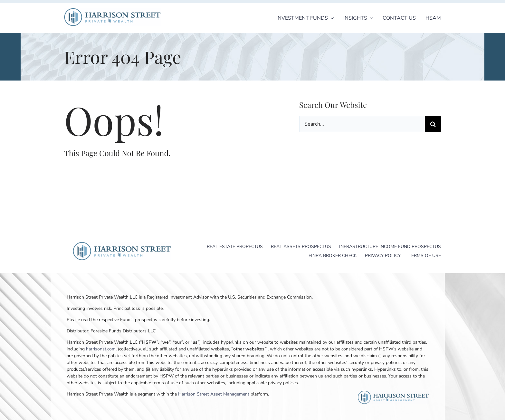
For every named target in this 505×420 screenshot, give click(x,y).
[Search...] (362, 124)
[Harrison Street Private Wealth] (112, 11)
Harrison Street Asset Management (214, 394)
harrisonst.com (101, 349)
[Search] (433, 124)
